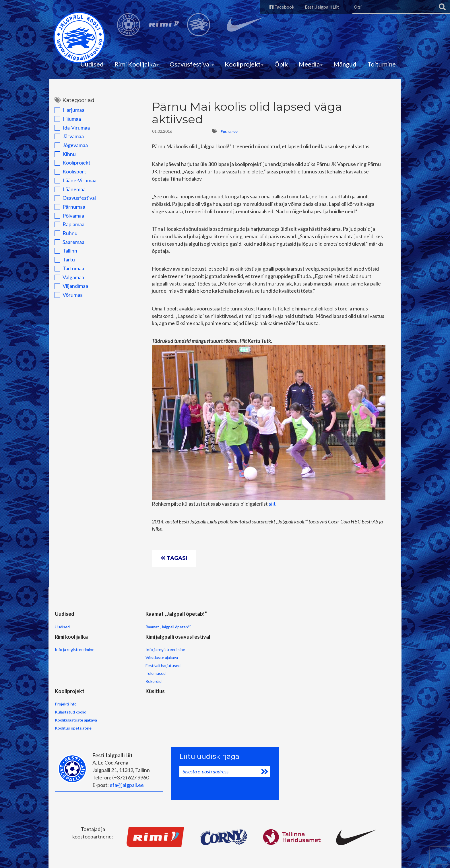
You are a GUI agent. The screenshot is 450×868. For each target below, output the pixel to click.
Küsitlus (116, 685)
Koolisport (69, 175)
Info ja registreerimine (179, 637)
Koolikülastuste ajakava (75, 714)
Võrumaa (67, 298)
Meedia (311, 66)
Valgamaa (68, 280)
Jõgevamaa (69, 148)
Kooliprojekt (244, 66)
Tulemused (222, 668)
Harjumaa (68, 113)
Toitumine (382, 66)
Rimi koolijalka (176, 623)
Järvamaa (67, 139)
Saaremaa (68, 245)
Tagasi (175, 563)
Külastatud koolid (70, 706)
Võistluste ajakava (228, 652)
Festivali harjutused (229, 660)
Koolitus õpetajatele (73, 722)
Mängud (345, 66)
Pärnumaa (68, 210)
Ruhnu (64, 236)
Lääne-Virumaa (74, 183)
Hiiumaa (66, 122)
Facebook (276, 7)
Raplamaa (68, 227)
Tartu (63, 263)
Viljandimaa (70, 289)
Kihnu (63, 157)
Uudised (92, 66)
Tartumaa (68, 271)
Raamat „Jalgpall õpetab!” (129, 644)
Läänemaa (68, 192)
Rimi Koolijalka (137, 66)
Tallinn (64, 254)
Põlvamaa (68, 219)
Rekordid (220, 676)
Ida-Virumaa (70, 131)
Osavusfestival (192, 66)
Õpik (281, 66)
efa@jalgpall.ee (126, 778)
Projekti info (65, 698)
